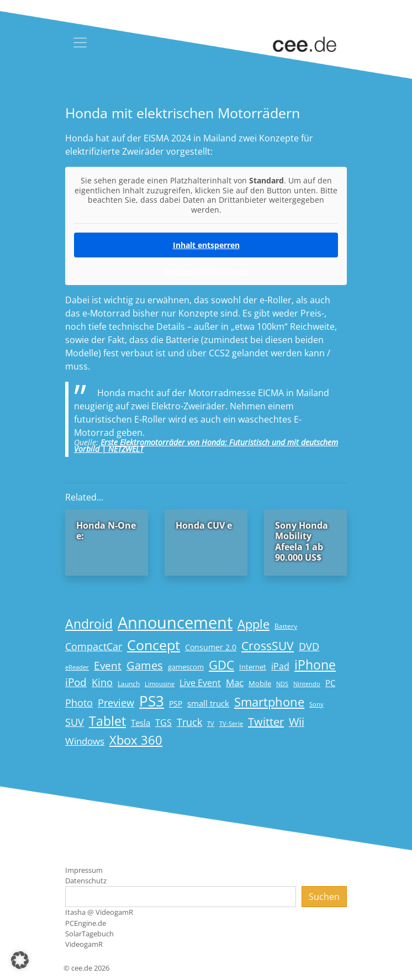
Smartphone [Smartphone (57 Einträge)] (269, 702)
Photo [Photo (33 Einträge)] (79, 703)
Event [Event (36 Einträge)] (108, 665)
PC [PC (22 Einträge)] (330, 683)
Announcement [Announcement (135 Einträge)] (175, 623)
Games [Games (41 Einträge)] (145, 665)
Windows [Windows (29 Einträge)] (85, 741)
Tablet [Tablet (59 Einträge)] (107, 721)
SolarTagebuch (89, 934)
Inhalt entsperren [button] (206, 245)
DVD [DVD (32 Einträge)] (309, 646)
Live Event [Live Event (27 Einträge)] (200, 683)
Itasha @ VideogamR (99, 912)
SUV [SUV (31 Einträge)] (75, 722)
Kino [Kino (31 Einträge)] (102, 682)
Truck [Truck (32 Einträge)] (189, 722)
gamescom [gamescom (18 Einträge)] (186, 667)
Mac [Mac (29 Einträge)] (235, 683)
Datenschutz (86, 881)
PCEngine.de (86, 923)
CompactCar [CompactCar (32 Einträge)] (94, 646)
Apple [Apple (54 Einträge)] (253, 624)
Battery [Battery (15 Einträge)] (286, 626)
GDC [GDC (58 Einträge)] (221, 665)
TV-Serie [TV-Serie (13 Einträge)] (231, 724)
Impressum (84, 870)
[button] (20, 960)
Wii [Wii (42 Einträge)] (297, 722)
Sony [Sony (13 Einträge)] (316, 704)
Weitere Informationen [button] (206, 271)
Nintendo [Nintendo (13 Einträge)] (307, 684)
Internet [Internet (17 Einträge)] (253, 667)
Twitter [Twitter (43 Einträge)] (266, 722)
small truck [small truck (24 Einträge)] (208, 704)
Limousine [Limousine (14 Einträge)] (160, 684)
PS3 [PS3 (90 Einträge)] (152, 701)
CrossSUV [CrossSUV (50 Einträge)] (268, 646)
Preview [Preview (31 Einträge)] (116, 703)
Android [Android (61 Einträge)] (89, 624)
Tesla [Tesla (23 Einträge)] (141, 723)
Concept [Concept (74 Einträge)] (154, 645)
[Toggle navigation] (80, 43)
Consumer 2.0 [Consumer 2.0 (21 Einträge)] (211, 647)
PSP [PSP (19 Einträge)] (176, 704)
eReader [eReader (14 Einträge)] (77, 667)
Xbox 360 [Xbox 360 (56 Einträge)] (136, 740)
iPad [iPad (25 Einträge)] (280, 666)
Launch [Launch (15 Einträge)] (129, 684)
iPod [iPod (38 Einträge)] (76, 682)
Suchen (324, 897)
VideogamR (84, 944)
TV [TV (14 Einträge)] (211, 723)
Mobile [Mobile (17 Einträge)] (260, 683)
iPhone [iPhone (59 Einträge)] (315, 665)
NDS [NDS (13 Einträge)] (282, 684)
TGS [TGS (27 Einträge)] (163, 722)
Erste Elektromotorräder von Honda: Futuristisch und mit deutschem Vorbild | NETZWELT (206, 446)
